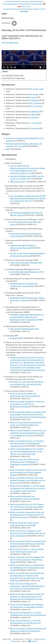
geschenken (16, 4)
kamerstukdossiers (36, 4)
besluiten (40, 1)
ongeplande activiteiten (28, 1)
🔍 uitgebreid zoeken (38, 9)
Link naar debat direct (10, 43)
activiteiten (16, 1)
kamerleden (25, 4)
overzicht (8, 1)
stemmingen (18, 9)
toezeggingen (8, 9)
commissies (7, 4)
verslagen (26, 9)
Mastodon (33, 641)
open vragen (26, 6)
